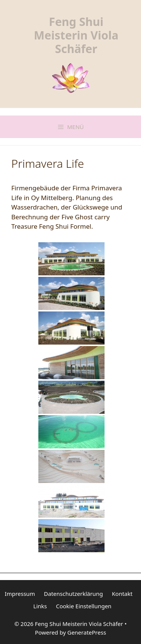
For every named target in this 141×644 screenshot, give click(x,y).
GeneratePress (87, 632)
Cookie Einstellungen (84, 606)
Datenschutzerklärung (74, 594)
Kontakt (122, 594)
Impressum (20, 594)
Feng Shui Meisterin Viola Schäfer (76, 35)
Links (40, 606)
